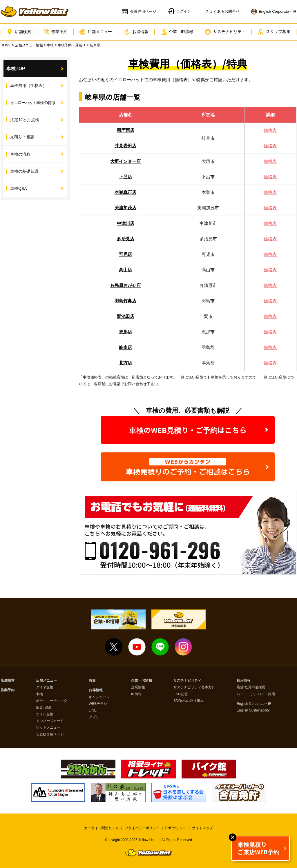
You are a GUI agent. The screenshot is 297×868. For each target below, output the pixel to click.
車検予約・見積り (72, 45)
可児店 (125, 254)
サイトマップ (202, 828)
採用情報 (244, 681)
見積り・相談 (22, 137)
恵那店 (125, 332)
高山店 (125, 270)
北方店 (125, 363)
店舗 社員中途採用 (251, 687)
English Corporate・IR (254, 704)
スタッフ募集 (274, 32)
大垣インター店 (125, 161)
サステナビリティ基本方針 (194, 687)
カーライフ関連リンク (102, 828)
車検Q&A (19, 188)
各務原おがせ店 (125, 285)
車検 (50, 45)
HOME (6, 45)
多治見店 (126, 239)
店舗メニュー (96, 32)
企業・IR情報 (177, 32)
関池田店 (126, 316)
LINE (93, 710)
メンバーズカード (50, 721)
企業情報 (138, 687)
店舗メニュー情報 (29, 45)
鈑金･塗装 (44, 708)
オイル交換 (45, 714)
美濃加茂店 (125, 208)
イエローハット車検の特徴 (33, 103)
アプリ (94, 717)
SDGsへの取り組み (189, 701)
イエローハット (35, 12)
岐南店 (125, 347)
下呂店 (125, 177)
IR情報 (136, 694)
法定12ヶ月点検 (25, 120)
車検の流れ (20, 154)
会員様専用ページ (50, 735)
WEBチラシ (98, 704)
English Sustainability (253, 710)
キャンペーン (99, 697)
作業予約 (55, 32)
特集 (92, 681)
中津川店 (126, 223)
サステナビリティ (225, 32)
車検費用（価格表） (28, 85)
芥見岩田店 (125, 146)
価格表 (270, 130)
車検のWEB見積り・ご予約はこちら (188, 430)
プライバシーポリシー (142, 828)
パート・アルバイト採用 (256, 694)
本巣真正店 (125, 192)
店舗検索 (19, 32)
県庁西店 (126, 130)
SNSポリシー (176, 828)
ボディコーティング (52, 701)
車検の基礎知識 (24, 171)
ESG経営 (181, 694)
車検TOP (16, 69)
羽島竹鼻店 (125, 301)
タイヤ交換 (45, 687)
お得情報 (136, 32)
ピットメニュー (48, 728)
